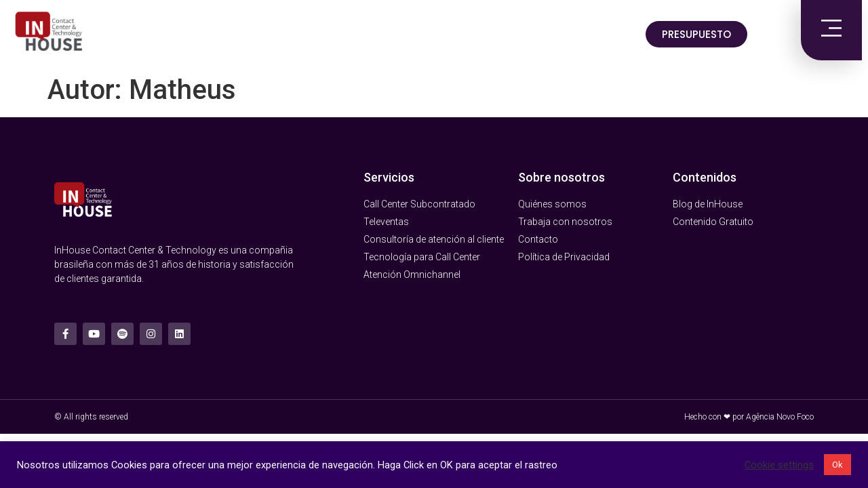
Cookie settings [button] (779, 465)
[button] (696, 34)
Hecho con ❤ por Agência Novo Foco (749, 417)
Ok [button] (837, 465)
